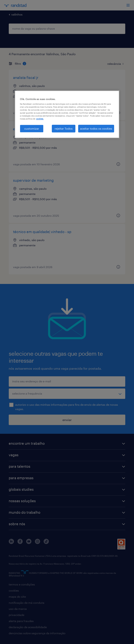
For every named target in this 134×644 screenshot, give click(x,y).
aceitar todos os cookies (96, 128)
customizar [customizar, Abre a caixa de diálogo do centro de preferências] (32, 128)
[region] (67, 114)
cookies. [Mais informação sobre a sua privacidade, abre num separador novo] (40, 119)
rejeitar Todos (64, 128)
